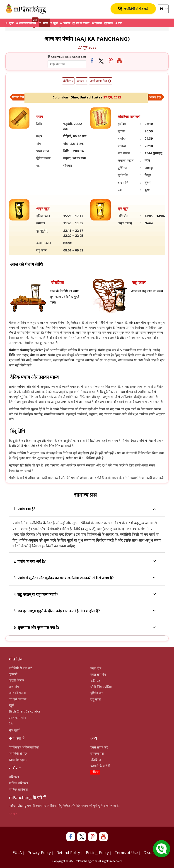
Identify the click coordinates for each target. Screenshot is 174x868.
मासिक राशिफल (18, 783)
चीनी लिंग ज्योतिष (101, 687)
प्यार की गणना (17, 693)
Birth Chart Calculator (25, 711)
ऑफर (95, 772)
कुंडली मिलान (17, 680)
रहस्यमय (97, 23)
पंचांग (43, 23)
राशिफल (14, 777)
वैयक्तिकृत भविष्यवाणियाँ (24, 747)
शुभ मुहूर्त (14, 730)
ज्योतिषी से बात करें (20, 668)
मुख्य (9, 23)
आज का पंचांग (17, 718)
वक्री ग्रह (95, 681)
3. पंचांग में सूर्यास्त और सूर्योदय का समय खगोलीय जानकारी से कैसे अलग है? (85, 578)
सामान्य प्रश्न (97, 753)
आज (82, 81)
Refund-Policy (68, 853)
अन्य (118, 23)
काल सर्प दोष (98, 674)
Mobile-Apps (18, 760)
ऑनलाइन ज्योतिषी (27, 22)
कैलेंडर (109, 23)
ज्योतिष (65, 23)
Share (13, 814)
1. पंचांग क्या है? (85, 509)
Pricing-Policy (97, 853)
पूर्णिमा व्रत (97, 693)
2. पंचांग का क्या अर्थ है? (85, 561)
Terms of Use (126, 853)
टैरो (11, 724)
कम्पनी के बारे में (100, 766)
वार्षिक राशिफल (18, 789)
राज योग (14, 687)
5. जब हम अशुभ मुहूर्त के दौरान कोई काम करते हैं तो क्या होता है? (85, 611)
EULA (17, 853)
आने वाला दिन (101, 81)
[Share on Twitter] (101, 61)
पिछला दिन (18, 97)
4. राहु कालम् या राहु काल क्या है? (85, 594)
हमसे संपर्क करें (99, 747)
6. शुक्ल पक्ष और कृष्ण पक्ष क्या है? (85, 628)
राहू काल (95, 699)
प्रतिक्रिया (96, 760)
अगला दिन (155, 97)
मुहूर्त (54, 23)
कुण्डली (13, 674)
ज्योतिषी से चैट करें (133, 9)
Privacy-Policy (39, 853)
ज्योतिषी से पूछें (18, 753)
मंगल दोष (96, 668)
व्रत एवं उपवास (81, 23)
